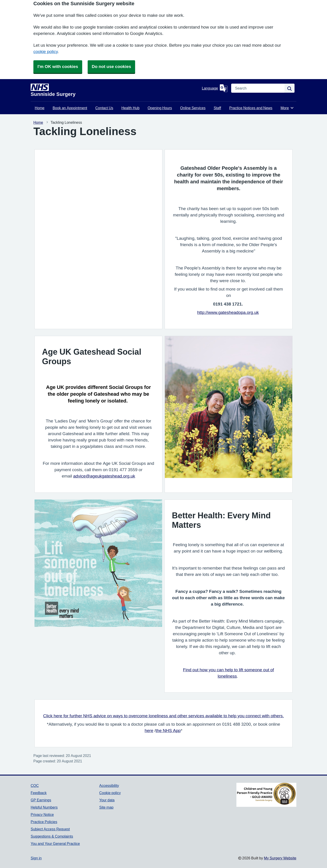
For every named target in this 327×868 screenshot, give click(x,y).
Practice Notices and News (251, 108)
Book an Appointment (70, 108)
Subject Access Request (50, 829)
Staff (217, 108)
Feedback (39, 793)
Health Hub (131, 108)
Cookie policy (110, 793)
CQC (35, 786)
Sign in (36, 858)
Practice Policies (44, 822)
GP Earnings (41, 800)
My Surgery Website (280, 858)
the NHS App (168, 731)
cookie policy (46, 52)
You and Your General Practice (55, 844)
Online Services (193, 108)
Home (40, 108)
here (149, 731)
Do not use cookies (111, 67)
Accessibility (109, 786)
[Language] (215, 88)
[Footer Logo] (266, 795)
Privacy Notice (42, 815)
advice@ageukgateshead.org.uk (104, 476)
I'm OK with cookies (58, 67)
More (287, 108)
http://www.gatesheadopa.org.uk (228, 312)
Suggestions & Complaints (52, 836)
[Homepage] (115, 90)
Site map (106, 807)
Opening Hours (160, 108)
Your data (107, 800)
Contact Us (104, 108)
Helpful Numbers (44, 807)
